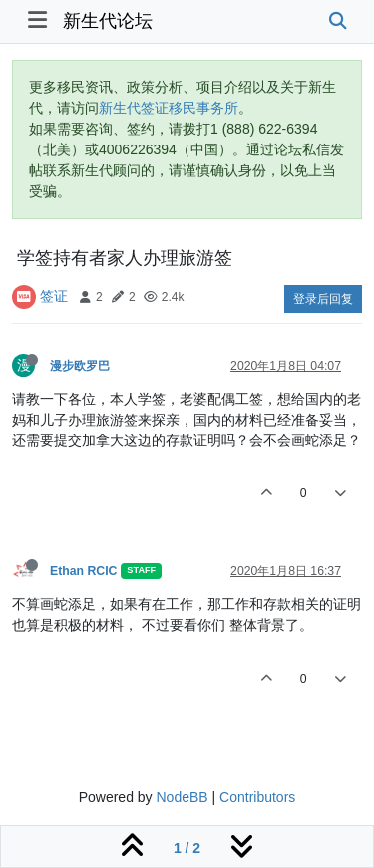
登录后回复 (323, 299)
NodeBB (182, 797)
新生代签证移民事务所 (169, 108)
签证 (54, 296)
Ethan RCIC (83, 571)
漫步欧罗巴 (80, 366)
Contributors (257, 797)
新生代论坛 (108, 21)
